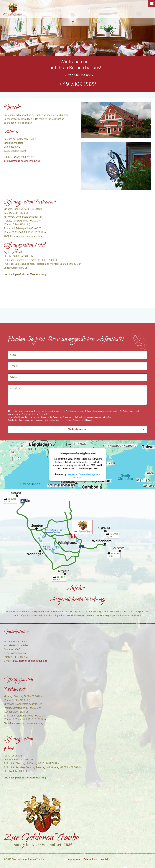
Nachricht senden (78, 429)
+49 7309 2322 (78, 84)
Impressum (74, 860)
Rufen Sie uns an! (78, 75)
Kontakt (105, 860)
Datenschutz (90, 860)
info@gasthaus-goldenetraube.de (22, 161)
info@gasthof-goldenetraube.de (30, 661)
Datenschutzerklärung (82, 420)
